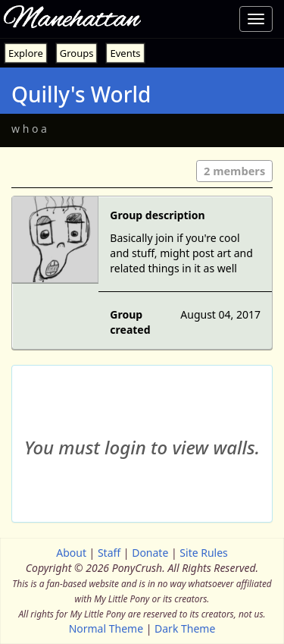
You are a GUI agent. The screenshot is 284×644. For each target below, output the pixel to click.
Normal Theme (106, 628)
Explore (26, 53)
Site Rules (203, 553)
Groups (77, 53)
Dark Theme (185, 628)
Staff (109, 553)
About (71, 553)
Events (125, 53)
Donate (150, 553)
